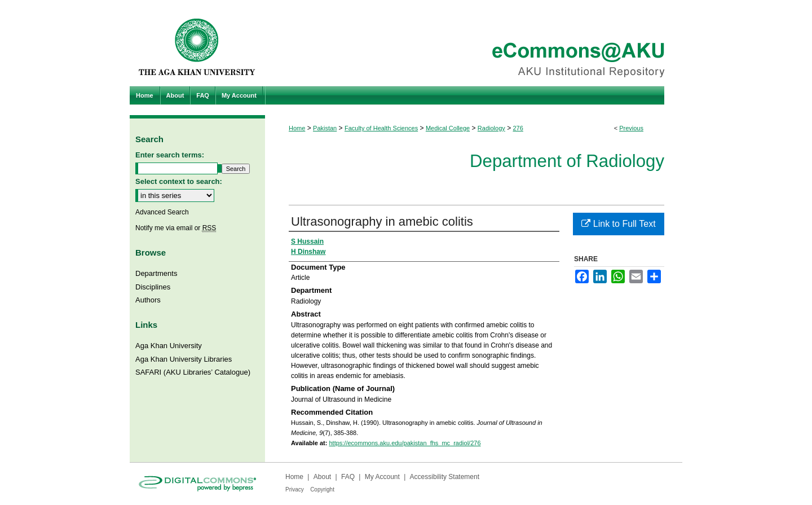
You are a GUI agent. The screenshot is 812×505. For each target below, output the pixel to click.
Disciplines (153, 287)
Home (297, 128)
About (322, 477)
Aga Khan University (169, 346)
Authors (148, 300)
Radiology (491, 128)
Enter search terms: (170, 155)
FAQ (348, 477)
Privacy (295, 489)
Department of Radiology (567, 161)
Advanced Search (162, 212)
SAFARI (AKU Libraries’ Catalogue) (193, 372)
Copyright (322, 489)
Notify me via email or (176, 228)
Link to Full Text (618, 224)
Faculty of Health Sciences (381, 128)
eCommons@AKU (474, 43)
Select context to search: (179, 181)
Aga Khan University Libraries (184, 359)
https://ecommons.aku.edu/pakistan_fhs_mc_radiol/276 (405, 443)
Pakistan (325, 128)
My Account (382, 477)
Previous (631, 128)
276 (518, 128)
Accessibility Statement (445, 477)
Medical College (448, 128)
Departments (156, 273)
